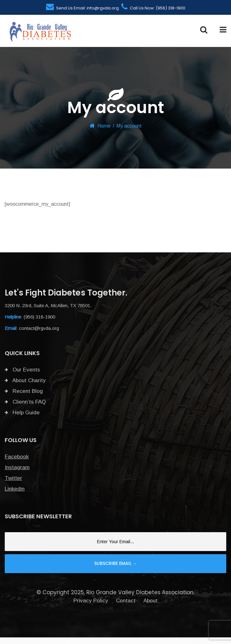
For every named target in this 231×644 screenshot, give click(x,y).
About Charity (25, 380)
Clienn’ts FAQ (25, 402)
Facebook (17, 457)
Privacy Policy (91, 601)
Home (104, 126)
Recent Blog (24, 391)
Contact (126, 601)
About (150, 601)
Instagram (17, 467)
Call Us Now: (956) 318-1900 (153, 8)
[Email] (115, 542)
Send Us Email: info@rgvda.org (82, 8)
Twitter (13, 478)
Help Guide (22, 413)
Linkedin (15, 489)
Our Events (22, 370)
